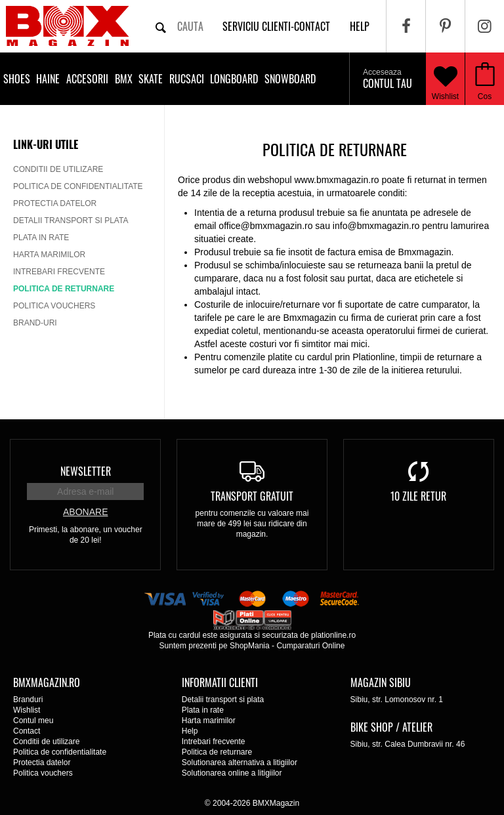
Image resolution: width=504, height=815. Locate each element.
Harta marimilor (49, 255)
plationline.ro (333, 635)
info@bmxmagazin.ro (376, 226)
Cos (485, 96)
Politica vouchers (54, 306)
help (360, 26)
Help (190, 731)
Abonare (85, 512)
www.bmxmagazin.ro (336, 180)
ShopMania (250, 646)
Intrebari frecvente (59, 272)
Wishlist (446, 79)
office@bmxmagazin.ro (265, 226)
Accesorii (87, 79)
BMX (124, 79)
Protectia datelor (55, 203)
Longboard (234, 79)
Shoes (17, 79)
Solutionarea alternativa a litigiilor (240, 763)
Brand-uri (35, 323)
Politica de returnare (64, 289)
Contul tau (388, 79)
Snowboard (290, 79)
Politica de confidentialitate (78, 186)
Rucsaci (187, 79)
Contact (27, 731)
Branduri (28, 700)
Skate (151, 79)
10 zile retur (418, 496)
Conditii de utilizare (58, 169)
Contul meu (33, 721)
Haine (48, 79)
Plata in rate (41, 238)
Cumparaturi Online (310, 646)
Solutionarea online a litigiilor (232, 773)
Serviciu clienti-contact (276, 26)
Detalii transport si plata (71, 220)
